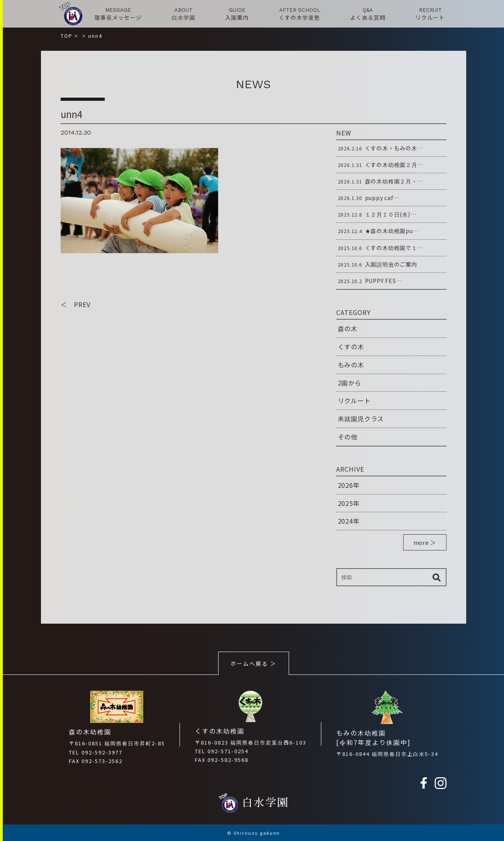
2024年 (349, 521)
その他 (348, 437)
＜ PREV (76, 304)
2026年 (349, 485)
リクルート (354, 400)
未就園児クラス (361, 419)
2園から (350, 383)
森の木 (348, 328)
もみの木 (351, 365)
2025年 (349, 503)
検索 (437, 577)
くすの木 (351, 346)
